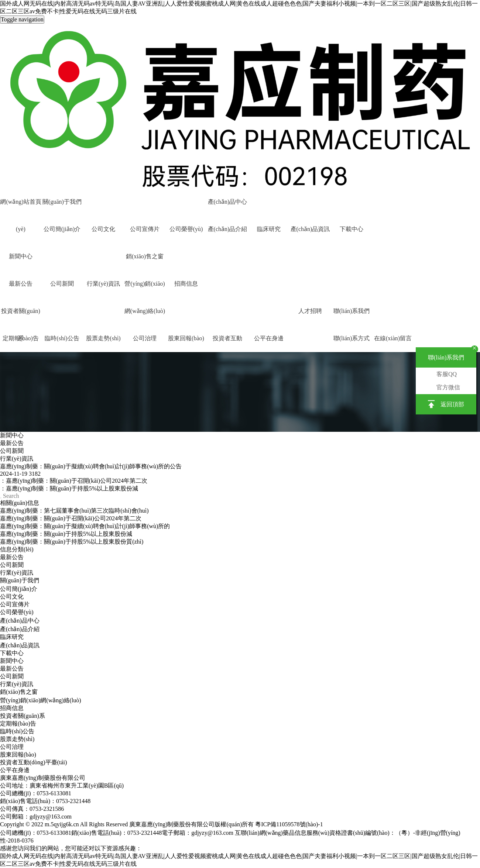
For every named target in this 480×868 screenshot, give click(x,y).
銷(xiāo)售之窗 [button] (145, 256)
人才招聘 (310, 311)
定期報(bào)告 (18, 724)
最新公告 (21, 284)
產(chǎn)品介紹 (228, 229)
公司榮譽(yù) (186, 229)
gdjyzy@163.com (212, 833)
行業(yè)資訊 (103, 284)
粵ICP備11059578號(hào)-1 (289, 824)
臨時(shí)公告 (62, 338)
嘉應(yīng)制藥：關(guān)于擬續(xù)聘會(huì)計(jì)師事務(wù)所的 (85, 526)
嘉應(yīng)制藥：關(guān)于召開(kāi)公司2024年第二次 (71, 518)
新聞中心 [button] (21, 256)
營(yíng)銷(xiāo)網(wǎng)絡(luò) (145, 289)
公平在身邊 (269, 338)
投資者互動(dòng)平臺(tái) (227, 344)
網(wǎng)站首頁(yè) (20, 207)
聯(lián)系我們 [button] (352, 311)
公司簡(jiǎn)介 (62, 229)
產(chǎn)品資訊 (310, 229)
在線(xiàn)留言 (393, 338)
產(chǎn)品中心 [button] (228, 202)
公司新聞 (62, 284)
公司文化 (103, 229)
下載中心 (352, 229)
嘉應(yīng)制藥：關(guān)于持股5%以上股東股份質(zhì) (72, 542)
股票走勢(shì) (103, 338)
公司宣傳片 (145, 229)
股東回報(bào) (186, 338)
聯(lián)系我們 (446, 357)
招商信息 (186, 284)
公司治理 (145, 338)
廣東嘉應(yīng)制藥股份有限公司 (43, 778)
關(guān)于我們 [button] (62, 202)
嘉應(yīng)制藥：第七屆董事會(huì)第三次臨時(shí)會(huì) (74, 511)
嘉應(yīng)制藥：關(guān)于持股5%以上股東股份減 (66, 534)
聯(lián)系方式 (352, 338)
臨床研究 (269, 229)
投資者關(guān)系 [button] (21, 316)
